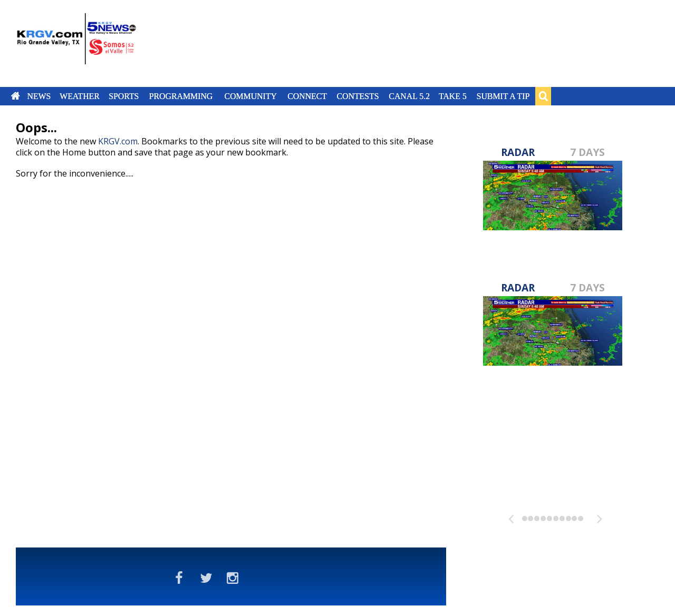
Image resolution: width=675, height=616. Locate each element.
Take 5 (453, 96)
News (39, 96)
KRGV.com (118, 141)
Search (543, 96)
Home (16, 96)
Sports (124, 96)
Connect (307, 96)
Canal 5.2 (409, 96)
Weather (80, 96)
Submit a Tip (503, 96)
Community (251, 96)
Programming (181, 96)
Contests (358, 96)
